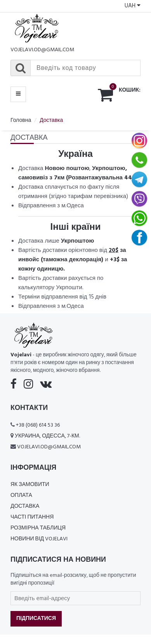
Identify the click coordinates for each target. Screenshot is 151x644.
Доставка (25, 506)
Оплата (21, 496)
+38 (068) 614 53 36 (38, 425)
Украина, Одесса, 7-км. (47, 436)
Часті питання (32, 517)
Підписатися (36, 619)
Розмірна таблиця (38, 528)
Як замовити (30, 485)
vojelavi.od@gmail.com (42, 50)
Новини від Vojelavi (39, 539)
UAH (133, 6)
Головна (21, 121)
